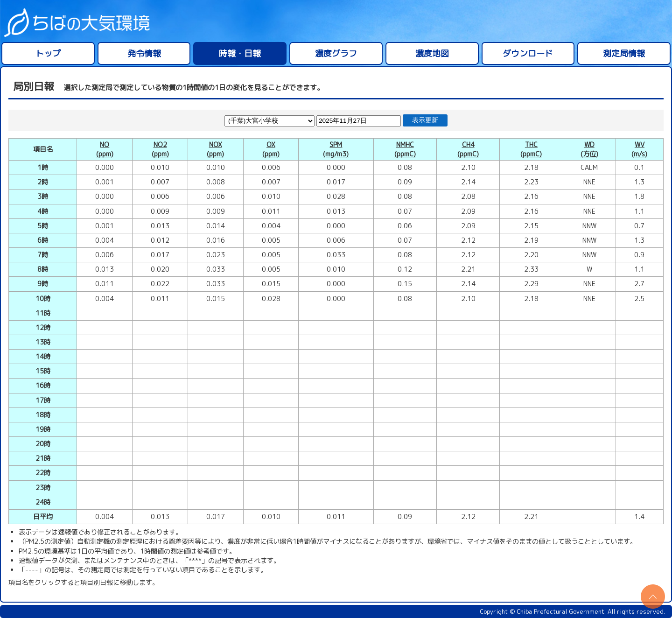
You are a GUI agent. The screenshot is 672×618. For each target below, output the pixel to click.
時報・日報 (240, 53)
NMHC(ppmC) (405, 149)
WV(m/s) (639, 149)
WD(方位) (589, 149)
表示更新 (425, 120)
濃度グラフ (336, 53)
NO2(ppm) (160, 149)
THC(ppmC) (531, 149)
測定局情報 (624, 53)
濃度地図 (432, 53)
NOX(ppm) (215, 149)
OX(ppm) (271, 149)
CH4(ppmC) (468, 149)
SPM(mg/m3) (336, 149)
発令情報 (144, 53)
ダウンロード (528, 53)
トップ (48, 53)
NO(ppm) (105, 149)
